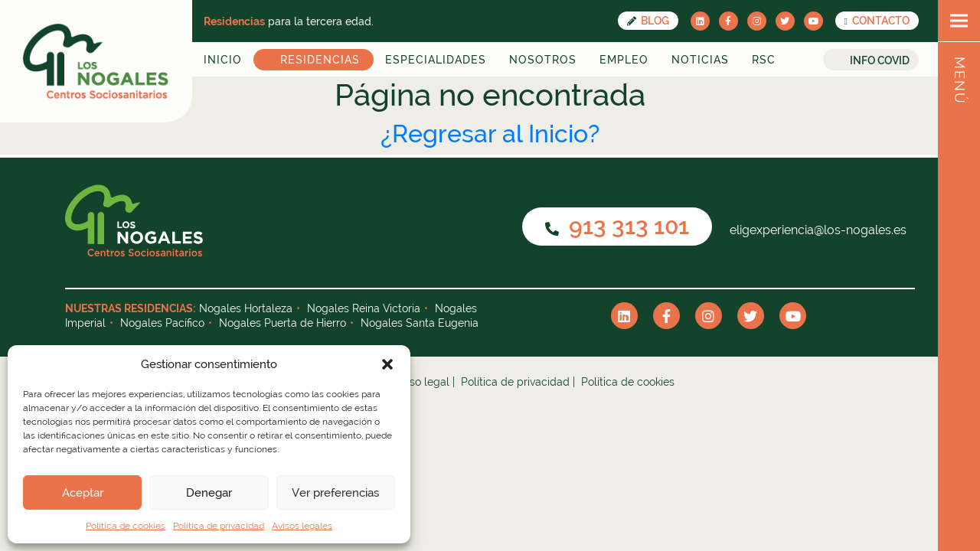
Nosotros (543, 60)
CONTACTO (877, 21)
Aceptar (83, 493)
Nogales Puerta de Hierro (283, 323)
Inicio (223, 60)
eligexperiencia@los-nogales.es (817, 230)
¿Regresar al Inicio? (490, 134)
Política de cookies (126, 526)
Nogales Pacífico (162, 323)
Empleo (624, 60)
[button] (387, 364)
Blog (648, 21)
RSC (764, 60)
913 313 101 (617, 226)
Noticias (700, 60)
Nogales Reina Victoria (364, 308)
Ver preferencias (335, 493)
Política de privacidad (219, 526)
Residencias (320, 60)
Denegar (209, 493)
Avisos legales (302, 526)
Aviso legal (422, 382)
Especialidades (436, 60)
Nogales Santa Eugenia (420, 323)
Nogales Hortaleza (246, 308)
